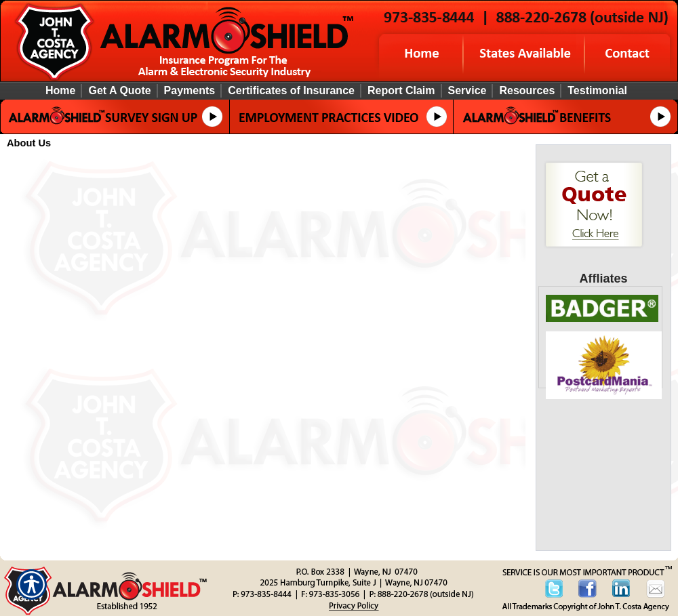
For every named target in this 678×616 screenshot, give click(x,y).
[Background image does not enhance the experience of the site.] (339, 90)
